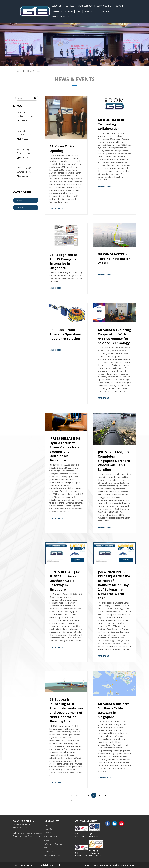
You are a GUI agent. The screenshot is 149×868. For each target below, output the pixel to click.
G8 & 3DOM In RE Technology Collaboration (111, 124)
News (19, 200)
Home (19, 71)
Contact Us (48, 851)
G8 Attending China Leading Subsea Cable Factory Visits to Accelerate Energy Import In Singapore (25, 152)
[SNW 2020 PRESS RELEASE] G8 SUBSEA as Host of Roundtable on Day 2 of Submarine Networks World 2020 (114, 585)
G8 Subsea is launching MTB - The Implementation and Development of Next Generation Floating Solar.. (66, 710)
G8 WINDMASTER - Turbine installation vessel (114, 259)
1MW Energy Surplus (53, 844)
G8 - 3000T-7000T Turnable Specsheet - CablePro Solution (65, 334)
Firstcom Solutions (124, 865)
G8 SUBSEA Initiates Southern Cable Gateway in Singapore (114, 710)
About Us (48, 829)
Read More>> (56, 209)
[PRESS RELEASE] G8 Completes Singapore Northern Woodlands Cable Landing (114, 461)
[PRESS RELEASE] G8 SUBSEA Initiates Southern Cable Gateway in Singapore (65, 581)
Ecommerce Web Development (97, 865)
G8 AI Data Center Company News (25, 114)
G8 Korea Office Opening (62, 148)
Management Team (52, 855)
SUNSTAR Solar (50, 836)
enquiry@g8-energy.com (29, 836)
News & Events (34, 71)
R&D (46, 848)
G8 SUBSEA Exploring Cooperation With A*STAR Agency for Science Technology (114, 336)
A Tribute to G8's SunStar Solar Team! (24, 170)
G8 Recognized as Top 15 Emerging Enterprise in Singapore (63, 261)
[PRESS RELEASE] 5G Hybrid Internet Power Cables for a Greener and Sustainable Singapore (65, 449)
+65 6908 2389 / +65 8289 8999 (29, 833)
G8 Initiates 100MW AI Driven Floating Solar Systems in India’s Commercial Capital (25, 133)
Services (47, 833)
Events (20, 208)
